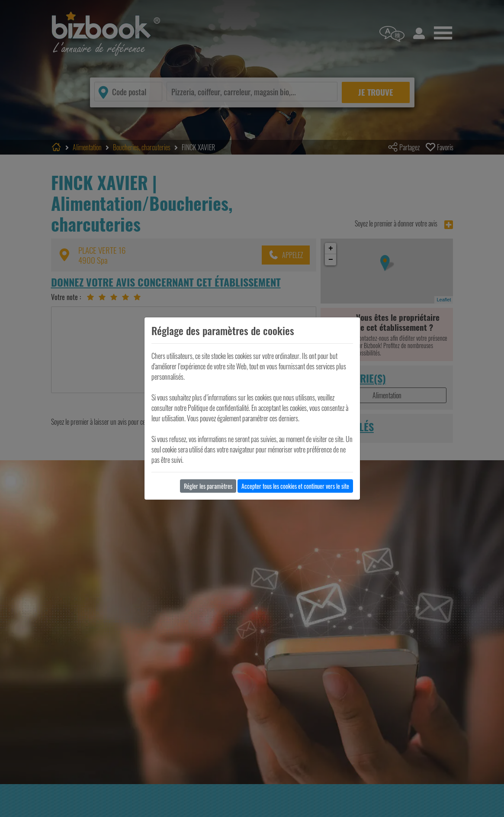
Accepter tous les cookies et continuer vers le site (295, 486)
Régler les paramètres (208, 486)
